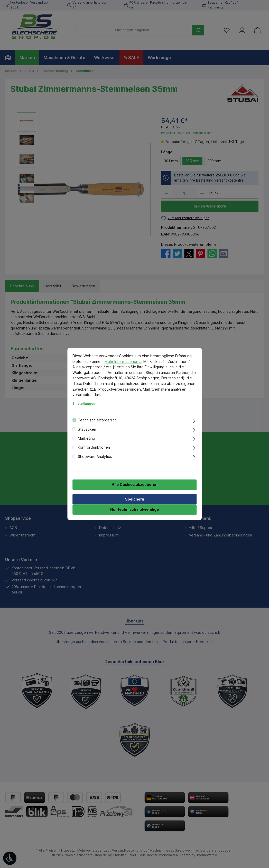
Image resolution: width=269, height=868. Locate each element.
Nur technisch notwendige (134, 510)
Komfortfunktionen (94, 447)
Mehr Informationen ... (123, 361)
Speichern (135, 499)
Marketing (86, 438)
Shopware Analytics (95, 456)
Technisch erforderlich (97, 420)
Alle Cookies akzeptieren (135, 485)
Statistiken (87, 429)
